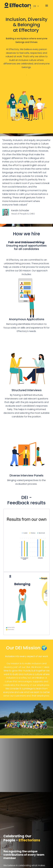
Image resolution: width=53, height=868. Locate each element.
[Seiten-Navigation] (47, 6)
